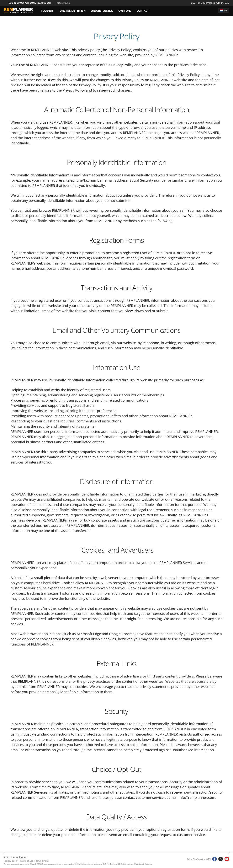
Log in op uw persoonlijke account (30, 3)
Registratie (63, 3)
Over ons (125, 11)
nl (223, 11)
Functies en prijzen (72, 11)
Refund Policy (42, 861)
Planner (47, 11)
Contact (143, 11)
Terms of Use (27, 861)
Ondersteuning (102, 11)
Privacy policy (11, 861)
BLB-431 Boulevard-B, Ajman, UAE (210, 3)
